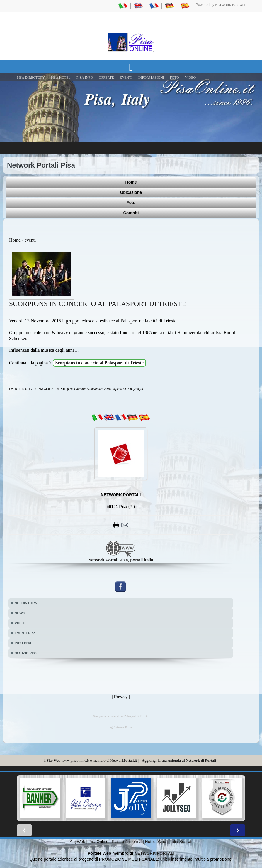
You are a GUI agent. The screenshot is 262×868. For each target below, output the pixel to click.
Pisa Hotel (61, 78)
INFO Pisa (23, 643)
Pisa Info (85, 78)
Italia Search (181, 842)
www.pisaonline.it (75, 760)
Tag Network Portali (121, 727)
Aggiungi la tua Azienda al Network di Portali (179, 760)
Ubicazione (131, 192)
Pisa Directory (31, 78)
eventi (30, 240)
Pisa (92, 842)
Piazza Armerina (127, 842)
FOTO (175, 78)
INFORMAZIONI (151, 78)
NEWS (20, 613)
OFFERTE (106, 78)
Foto (131, 203)
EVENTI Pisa (25, 633)
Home (131, 182)
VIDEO (190, 78)
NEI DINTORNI (27, 603)
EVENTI (126, 78)
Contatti (131, 213)
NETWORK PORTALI (155, 853)
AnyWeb (78, 842)
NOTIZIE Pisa (26, 653)
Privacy (121, 697)
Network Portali (230, 5)
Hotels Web (156, 842)
